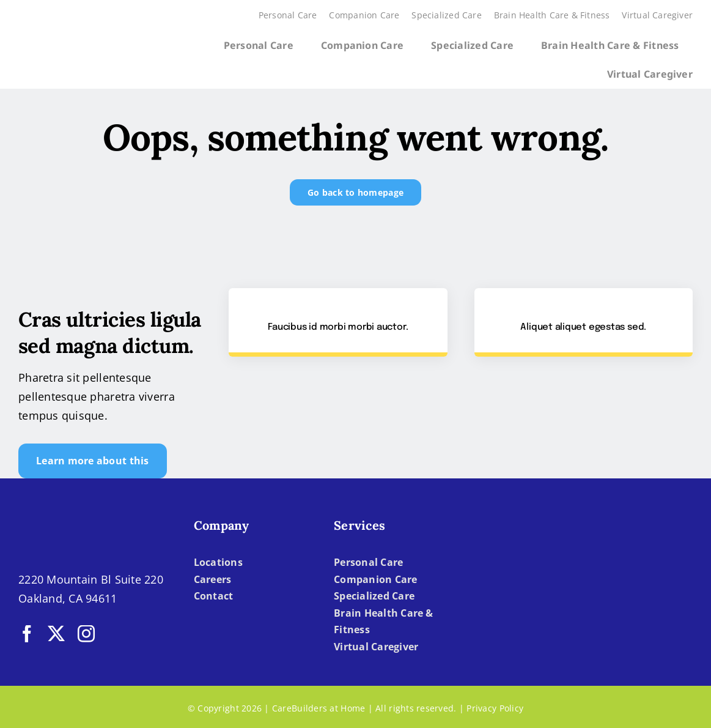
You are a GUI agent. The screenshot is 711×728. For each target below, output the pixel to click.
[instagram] (86, 634)
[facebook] (27, 634)
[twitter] (56, 634)
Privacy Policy (495, 708)
